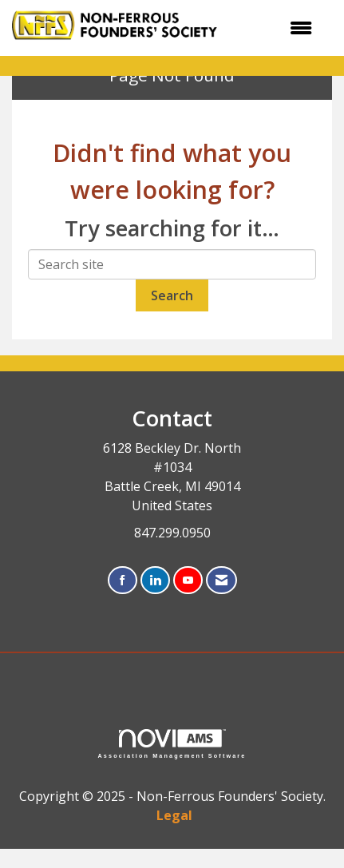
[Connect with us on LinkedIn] (155, 581)
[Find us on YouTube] (188, 581)
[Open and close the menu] (281, 28)
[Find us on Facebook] (123, 581)
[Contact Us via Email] (221, 581)
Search (172, 295)
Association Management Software (172, 744)
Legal (174, 815)
